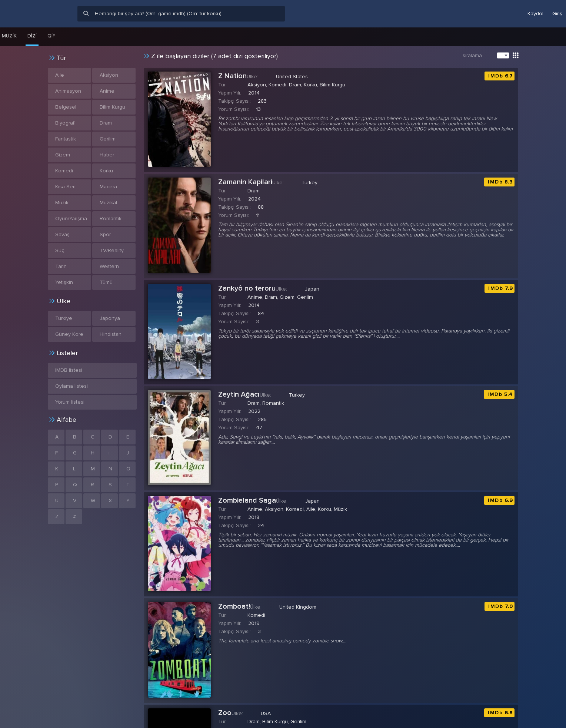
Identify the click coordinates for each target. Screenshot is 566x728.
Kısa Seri (65, 187)
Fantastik (66, 139)
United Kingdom (298, 607)
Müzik (62, 203)
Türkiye (64, 318)
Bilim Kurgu (112, 107)
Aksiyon (109, 75)
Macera (108, 187)
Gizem (63, 155)
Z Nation (232, 76)
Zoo (225, 713)
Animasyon (68, 91)
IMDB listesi (69, 370)
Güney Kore (69, 334)
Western (109, 266)
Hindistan (111, 334)
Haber (107, 155)
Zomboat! (234, 606)
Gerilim (108, 139)
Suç (60, 250)
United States (292, 77)
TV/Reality (112, 250)
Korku (106, 171)
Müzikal (108, 203)
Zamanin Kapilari (245, 182)
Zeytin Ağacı (239, 394)
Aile (60, 75)
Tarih (61, 266)
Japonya (110, 318)
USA (266, 713)
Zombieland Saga (247, 500)
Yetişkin (64, 282)
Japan (312, 289)
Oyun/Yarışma (71, 219)
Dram (106, 123)
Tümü (106, 282)
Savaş (62, 234)
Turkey (309, 183)
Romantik (111, 219)
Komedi (64, 171)
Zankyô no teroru (247, 288)
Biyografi (65, 123)
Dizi (32, 36)
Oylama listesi (71, 386)
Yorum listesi (70, 402)
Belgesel (66, 107)
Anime (107, 91)
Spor (105, 234)
